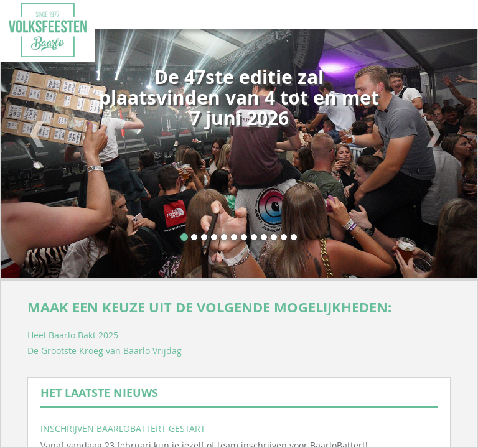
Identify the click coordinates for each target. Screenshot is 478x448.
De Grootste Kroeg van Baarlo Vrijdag (105, 351)
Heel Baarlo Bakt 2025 (73, 335)
